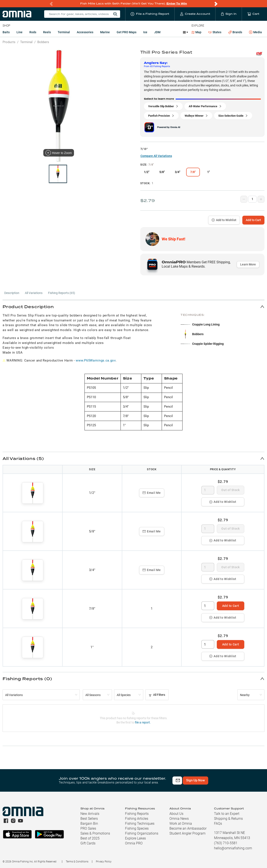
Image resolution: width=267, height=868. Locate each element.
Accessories (85, 32)
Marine (105, 32)
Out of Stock (230, 490)
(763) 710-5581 (226, 843)
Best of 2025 (90, 838)
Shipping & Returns (228, 819)
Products (9, 42)
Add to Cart (253, 220)
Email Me (152, 493)
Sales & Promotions (95, 833)
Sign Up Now (224, 780)
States (215, 32)
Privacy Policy (104, 862)
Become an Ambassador (188, 828)
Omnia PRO (134, 843)
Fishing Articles (137, 819)
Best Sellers (89, 819)
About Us (176, 814)
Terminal (64, 32)
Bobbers (43, 42)
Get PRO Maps (127, 32)
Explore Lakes (135, 838)
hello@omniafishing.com (233, 848)
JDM (157, 32)
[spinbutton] (208, 490)
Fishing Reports (137, 814)
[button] (133, 307)
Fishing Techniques (140, 824)
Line (20, 32)
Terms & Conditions (77, 862)
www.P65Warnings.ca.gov (96, 360)
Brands (235, 32)
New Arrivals (90, 814)
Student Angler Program (187, 833)
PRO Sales (88, 828)
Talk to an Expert (227, 814)
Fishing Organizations (142, 833)
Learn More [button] (248, 264)
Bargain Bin (89, 824)
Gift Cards (88, 843)
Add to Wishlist (224, 220)
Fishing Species (137, 828)
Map (197, 32)
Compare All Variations (156, 156)
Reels (47, 32)
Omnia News (179, 819)
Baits (6, 32)
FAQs (218, 824)
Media (255, 32)
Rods (33, 32)
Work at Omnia (181, 824)
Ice (145, 32)
